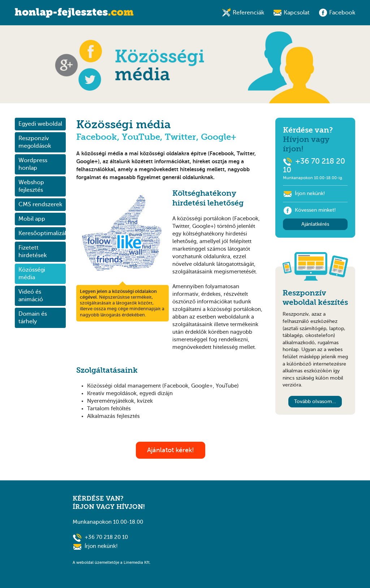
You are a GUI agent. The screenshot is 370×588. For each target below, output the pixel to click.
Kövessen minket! (309, 210)
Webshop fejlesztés (31, 186)
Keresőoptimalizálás (42, 233)
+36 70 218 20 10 (106, 537)
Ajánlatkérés (315, 224)
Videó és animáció (31, 296)
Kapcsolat (297, 13)
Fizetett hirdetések (33, 252)
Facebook (342, 13)
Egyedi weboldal (40, 124)
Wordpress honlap (33, 164)
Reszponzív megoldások (35, 142)
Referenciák (248, 13)
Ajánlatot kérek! (171, 450)
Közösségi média (32, 274)
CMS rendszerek (40, 204)
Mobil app (32, 219)
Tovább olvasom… (315, 401)
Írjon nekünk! (310, 193)
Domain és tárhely (33, 318)
